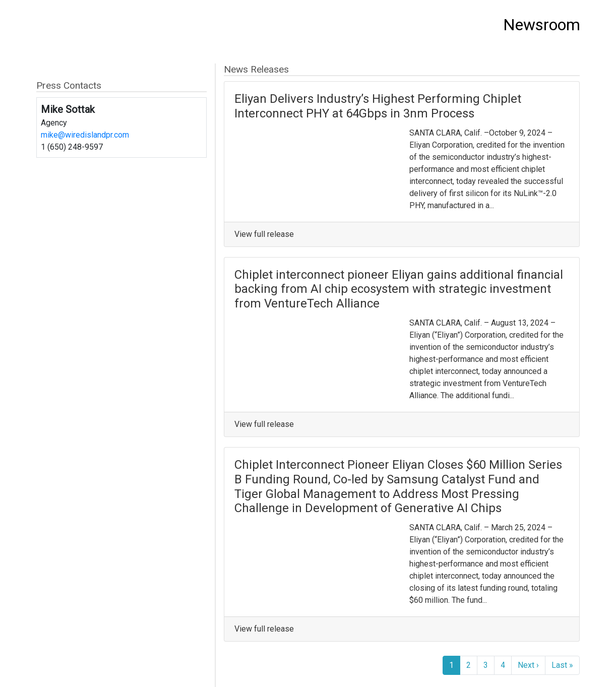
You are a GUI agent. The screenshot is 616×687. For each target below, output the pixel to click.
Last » (562, 665)
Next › (528, 665)
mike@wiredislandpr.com (85, 135)
